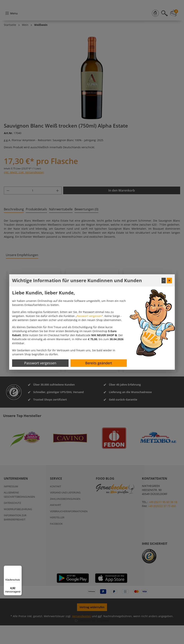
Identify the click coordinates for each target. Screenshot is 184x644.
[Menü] (19, 568)
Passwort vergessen (89, 316)
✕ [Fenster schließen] (169, 280)
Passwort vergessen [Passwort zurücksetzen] (40, 363)
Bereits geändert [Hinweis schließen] (99, 363)
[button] (104, 335)
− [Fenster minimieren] (164, 280)
